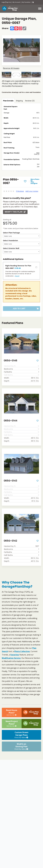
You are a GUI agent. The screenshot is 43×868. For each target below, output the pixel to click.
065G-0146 (10, 360)
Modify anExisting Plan (21, 746)
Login (3, 2)
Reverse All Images (11, 68)
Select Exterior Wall (11, 248)
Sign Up (8, 2)
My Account (16, 2)
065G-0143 (10, 481)
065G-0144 (11, 421)
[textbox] (21, 236)
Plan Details (8, 101)
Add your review (32, 191)
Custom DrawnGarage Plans (21, 735)
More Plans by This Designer (35, 181)
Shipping (19, 101)
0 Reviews (20, 191)
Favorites (15, 655)
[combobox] (21, 236)
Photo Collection (22, 651)
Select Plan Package (11, 233)
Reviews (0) (30, 101)
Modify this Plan (15, 212)
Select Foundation (10, 240)
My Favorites (26, 2)
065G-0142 (10, 541)
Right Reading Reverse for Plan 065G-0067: (18, 267)
